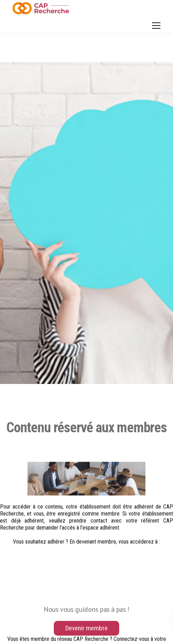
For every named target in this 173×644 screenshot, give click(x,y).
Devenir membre (86, 628)
